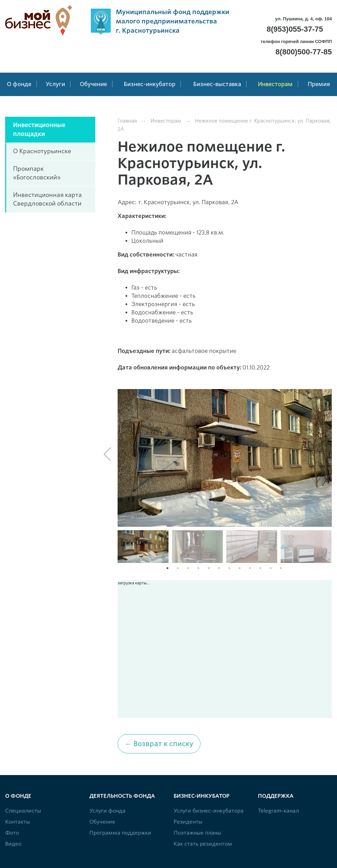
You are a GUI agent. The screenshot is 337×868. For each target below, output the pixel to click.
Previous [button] (107, 454)
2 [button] (178, 568)
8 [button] (240, 568)
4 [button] (198, 568)
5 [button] (209, 568)
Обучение (102, 822)
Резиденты (188, 822)
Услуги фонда (107, 811)
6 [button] (219, 568)
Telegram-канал (278, 811)
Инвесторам (166, 121)
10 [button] (260, 568)
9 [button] (250, 568)
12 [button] (281, 568)
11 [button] (271, 568)
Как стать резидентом (203, 844)
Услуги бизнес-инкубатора (209, 811)
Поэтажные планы (197, 833)
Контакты (18, 822)
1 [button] (167, 568)
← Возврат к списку (159, 744)
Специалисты (23, 811)
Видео (13, 844)
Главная (127, 121)
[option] (225, 458)
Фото (12, 833)
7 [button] (229, 568)
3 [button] (188, 568)
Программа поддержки (120, 833)
